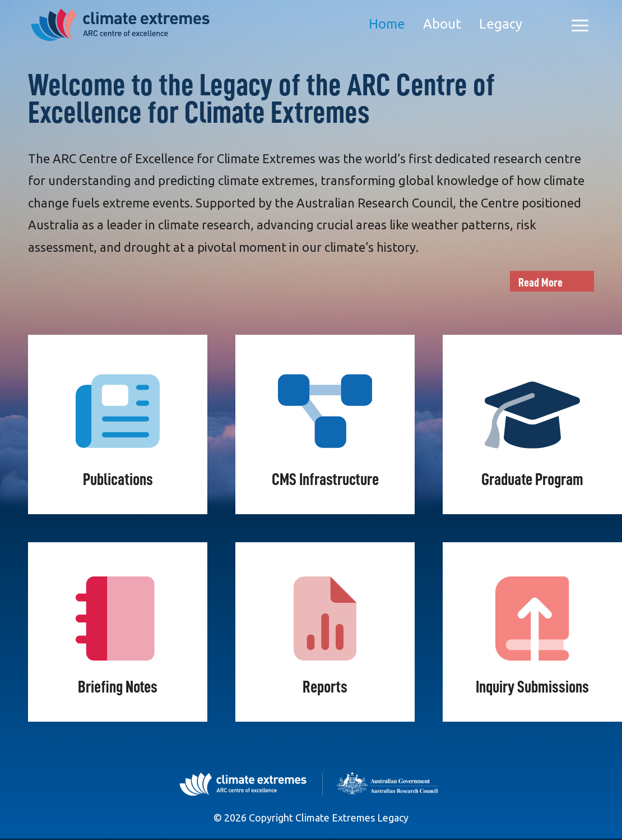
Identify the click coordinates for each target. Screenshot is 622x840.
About (442, 24)
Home (387, 24)
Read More (540, 283)
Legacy (501, 24)
